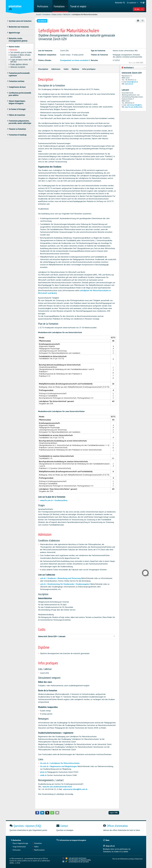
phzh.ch (43, 772)
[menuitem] (44, 6)
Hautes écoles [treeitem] (14, 47)
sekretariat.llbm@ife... (135, 105)
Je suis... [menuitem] (139, 9)
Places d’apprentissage (20, 843)
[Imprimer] (138, 21)
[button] (37, 813)
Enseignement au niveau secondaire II (75, 60)
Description (43, 69)
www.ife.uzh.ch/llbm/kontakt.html (57, 787)
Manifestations (39, 850)
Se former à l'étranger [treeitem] (17, 109)
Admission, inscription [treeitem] (18, 67)
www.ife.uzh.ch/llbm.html (133, 107)
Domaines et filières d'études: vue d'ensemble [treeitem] (21, 56)
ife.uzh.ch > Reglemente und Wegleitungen (59, 766)
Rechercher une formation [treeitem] (19, 27)
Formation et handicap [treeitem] (18, 135)
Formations (46, 14)
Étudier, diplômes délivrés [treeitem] (19, 64)
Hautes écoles (57, 14)
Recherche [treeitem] (14, 50)
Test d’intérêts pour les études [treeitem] (21, 52)
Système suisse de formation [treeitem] (20, 21)
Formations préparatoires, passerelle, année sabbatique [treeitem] (20, 122)
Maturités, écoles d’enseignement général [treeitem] (18, 40)
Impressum (139, 859)
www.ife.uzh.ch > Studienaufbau (54, 500)
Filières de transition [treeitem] (17, 115)
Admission (56, 69)
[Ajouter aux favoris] (142, 21)
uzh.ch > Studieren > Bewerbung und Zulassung (60, 578)
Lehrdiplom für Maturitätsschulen (85, 14)
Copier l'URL (114, 813)
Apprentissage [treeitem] (14, 33)
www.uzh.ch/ (129, 84)
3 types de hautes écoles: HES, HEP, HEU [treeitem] (21, 61)
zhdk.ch (43, 775)
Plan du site (116, 859)
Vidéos (36, 847)
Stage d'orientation (19, 847)
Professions (17, 850)
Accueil (39, 14)
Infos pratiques (89, 69)
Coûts (66, 69)
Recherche (67, 14)
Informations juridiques (128, 859)
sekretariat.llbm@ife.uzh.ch (75, 789)
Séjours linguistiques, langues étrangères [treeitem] (17, 102)
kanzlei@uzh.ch (132, 82)
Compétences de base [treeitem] (17, 87)
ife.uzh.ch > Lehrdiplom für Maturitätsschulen (60, 763)
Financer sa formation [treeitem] (17, 129)
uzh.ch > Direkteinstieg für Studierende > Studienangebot (65, 584)
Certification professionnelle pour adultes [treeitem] (20, 94)
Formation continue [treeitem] (17, 81)
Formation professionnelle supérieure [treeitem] (19, 74)
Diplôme (75, 69)
